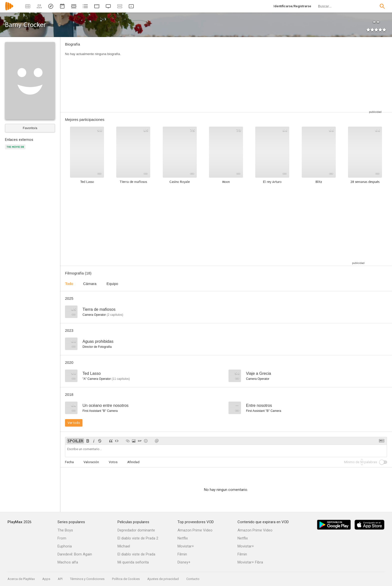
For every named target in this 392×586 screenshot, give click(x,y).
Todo (69, 284)
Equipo (112, 284)
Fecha (69, 462)
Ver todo (74, 423)
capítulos (115, 315)
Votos (113, 462)
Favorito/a (30, 128)
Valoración (91, 462)
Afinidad (133, 462)
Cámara (90, 284)
